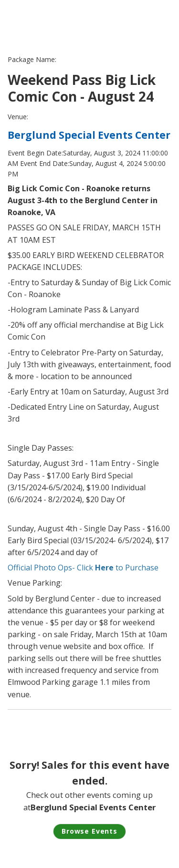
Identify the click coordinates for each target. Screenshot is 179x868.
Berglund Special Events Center (89, 135)
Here (104, 568)
